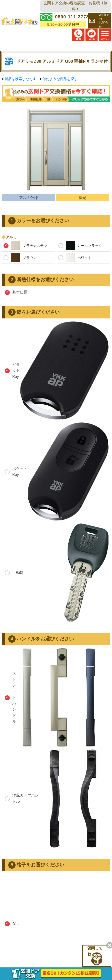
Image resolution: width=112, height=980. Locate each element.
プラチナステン (25, 246)
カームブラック (80, 246)
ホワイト (75, 258)
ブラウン (20, 258)
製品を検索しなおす (20, 79)
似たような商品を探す (60, 79)
